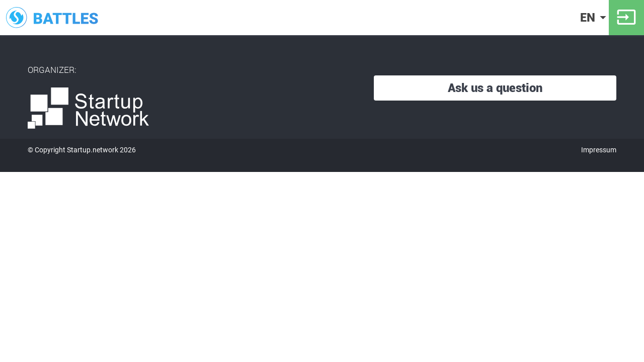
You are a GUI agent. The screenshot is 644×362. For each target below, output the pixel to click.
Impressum (599, 150)
